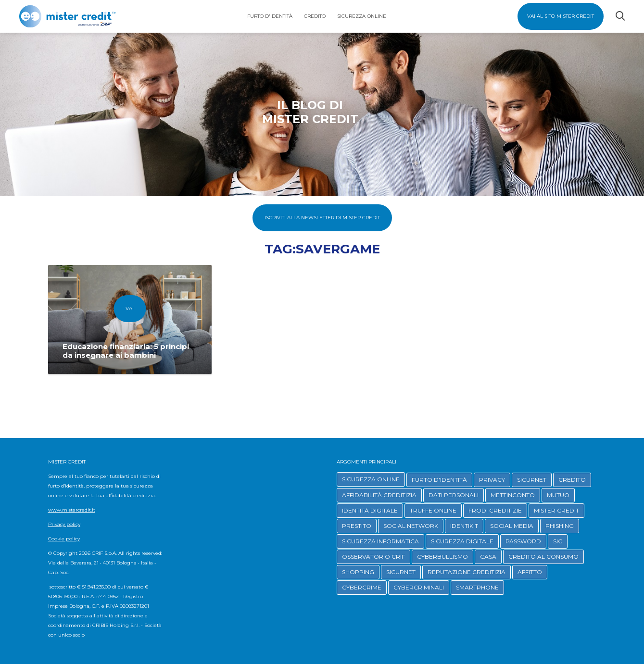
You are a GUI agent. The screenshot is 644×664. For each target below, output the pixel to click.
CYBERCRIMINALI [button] (419, 587)
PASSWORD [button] (523, 541)
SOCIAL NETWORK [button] (411, 526)
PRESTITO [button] (357, 526)
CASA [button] (488, 557)
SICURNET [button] (532, 480)
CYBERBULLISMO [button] (442, 557)
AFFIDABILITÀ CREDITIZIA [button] (379, 495)
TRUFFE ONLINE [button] (433, 510)
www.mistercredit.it (72, 510)
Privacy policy (64, 524)
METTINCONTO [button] (513, 495)
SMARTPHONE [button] (477, 587)
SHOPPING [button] (358, 572)
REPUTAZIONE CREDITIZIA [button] (467, 572)
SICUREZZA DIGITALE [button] (462, 541)
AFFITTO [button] (530, 572)
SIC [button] (558, 541)
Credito (315, 16)
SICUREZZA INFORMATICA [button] (380, 541)
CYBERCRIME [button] (362, 587)
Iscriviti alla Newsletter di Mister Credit (322, 218)
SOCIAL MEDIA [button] (512, 526)
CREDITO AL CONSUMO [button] (543, 557)
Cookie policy (64, 539)
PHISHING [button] (560, 526)
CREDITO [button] (572, 480)
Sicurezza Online (362, 16)
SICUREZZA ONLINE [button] (371, 479)
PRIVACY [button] (492, 480)
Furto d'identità (270, 16)
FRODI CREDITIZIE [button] (495, 510)
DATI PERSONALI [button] (454, 495)
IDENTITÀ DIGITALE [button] (370, 510)
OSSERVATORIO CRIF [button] (373, 557)
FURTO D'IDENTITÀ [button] (439, 480)
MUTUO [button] (558, 495)
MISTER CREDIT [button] (556, 510)
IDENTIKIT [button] (464, 526)
